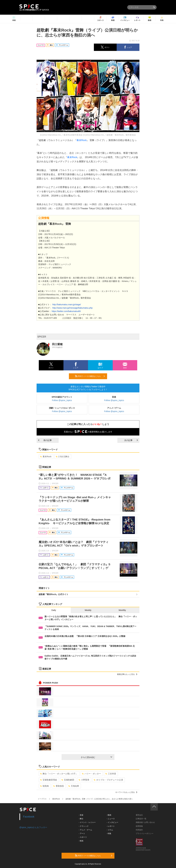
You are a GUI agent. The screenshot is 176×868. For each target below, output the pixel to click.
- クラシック (84, 826)
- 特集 (109, 834)
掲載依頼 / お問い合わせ (145, 822)
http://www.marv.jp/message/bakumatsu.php (72, 308)
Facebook (29, 817)
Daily (54, 610)
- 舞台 (81, 819)
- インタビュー (112, 822)
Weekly (88, 610)
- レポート (111, 826)
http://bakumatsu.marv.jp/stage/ (66, 304)
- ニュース (111, 819)
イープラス (42, 799)
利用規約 (139, 830)
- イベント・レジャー (87, 822)
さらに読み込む (96, 757)
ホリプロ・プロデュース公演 (108, 780)
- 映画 (81, 841)
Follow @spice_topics (62, 400)
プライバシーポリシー (145, 834)
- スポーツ (83, 837)
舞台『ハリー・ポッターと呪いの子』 (59, 774)
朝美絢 (44, 786)
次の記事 (131, 440)
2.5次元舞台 (63, 457)
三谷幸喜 (111, 774)
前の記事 (45, 440)
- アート (82, 834)
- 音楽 (81, 815)
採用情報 (139, 826)
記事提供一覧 (141, 819)
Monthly (122, 610)
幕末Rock (82, 140)
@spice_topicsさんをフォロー (33, 827)
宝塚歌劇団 (68, 780)
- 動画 (109, 815)
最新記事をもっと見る (127, 674)
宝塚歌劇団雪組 (49, 780)
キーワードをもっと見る (126, 792)
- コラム (110, 830)
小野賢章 (84, 780)
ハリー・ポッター (91, 774)
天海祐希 (74, 786)
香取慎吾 (59, 786)
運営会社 (139, 815)
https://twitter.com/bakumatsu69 (66, 311)
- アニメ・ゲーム (85, 830)
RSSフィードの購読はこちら (90, 376)
